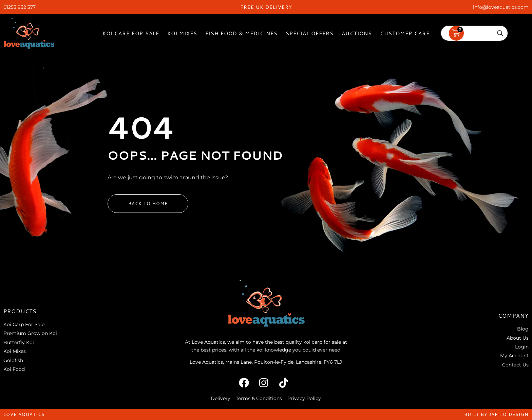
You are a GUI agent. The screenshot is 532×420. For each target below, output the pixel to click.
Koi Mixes (182, 33)
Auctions (357, 33)
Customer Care (405, 33)
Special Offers (310, 33)
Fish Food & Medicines (241, 33)
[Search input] (471, 33)
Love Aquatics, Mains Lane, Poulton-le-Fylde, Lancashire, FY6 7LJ (266, 362)
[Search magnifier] (500, 33)
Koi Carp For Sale (131, 33)
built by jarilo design (496, 414)
